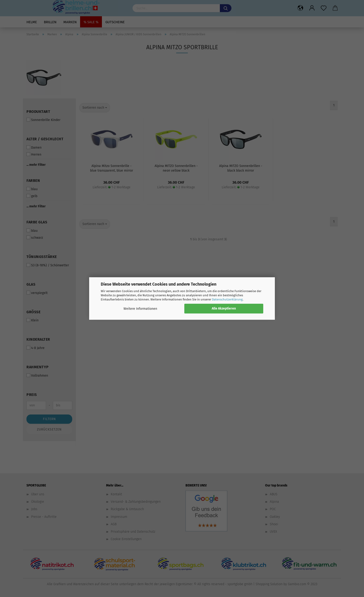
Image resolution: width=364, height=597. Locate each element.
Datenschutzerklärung (227, 299)
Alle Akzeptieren (224, 308)
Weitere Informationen (140, 309)
